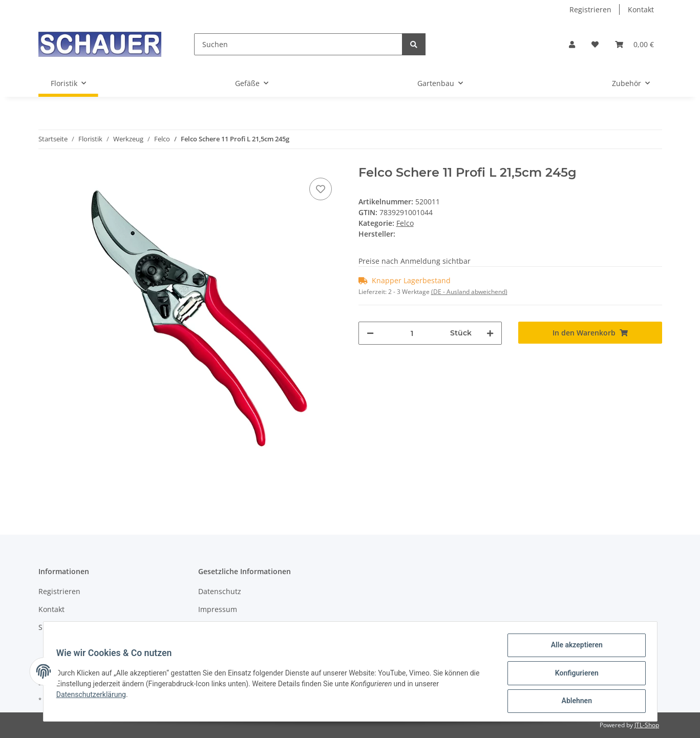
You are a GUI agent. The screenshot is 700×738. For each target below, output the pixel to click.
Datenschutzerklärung (95, 697)
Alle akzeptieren (573, 648)
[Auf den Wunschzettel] (321, 189)
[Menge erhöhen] (490, 333)
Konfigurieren (573, 675)
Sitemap (52, 627)
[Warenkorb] (634, 44)
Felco (405, 223)
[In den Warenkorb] (590, 333)
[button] (572, 44)
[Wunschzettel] (595, 44)
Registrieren (590, 9)
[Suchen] (298, 44)
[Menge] (412, 333)
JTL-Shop (647, 725)
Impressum (218, 609)
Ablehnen (573, 702)
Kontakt (641, 9)
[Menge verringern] (370, 333)
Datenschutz (220, 591)
